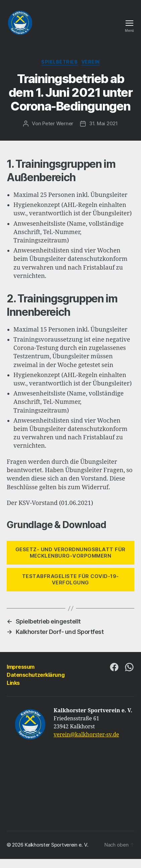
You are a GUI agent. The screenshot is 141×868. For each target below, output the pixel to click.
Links (13, 683)
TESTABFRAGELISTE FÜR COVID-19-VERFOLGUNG (70, 579)
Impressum (21, 667)
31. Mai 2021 (103, 123)
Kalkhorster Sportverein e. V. (56, 845)
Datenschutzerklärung (36, 675)
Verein (91, 62)
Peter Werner (58, 123)
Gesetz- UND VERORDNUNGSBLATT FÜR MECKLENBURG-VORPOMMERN (70, 553)
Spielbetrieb (59, 62)
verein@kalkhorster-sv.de (86, 735)
